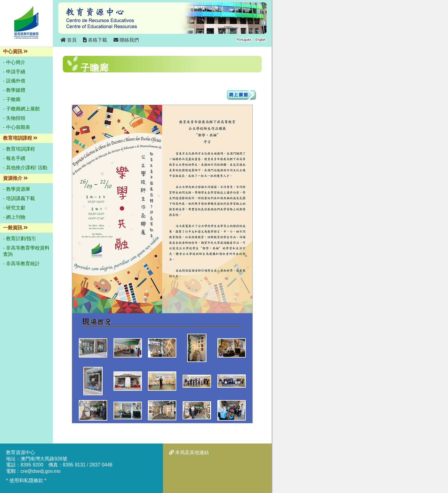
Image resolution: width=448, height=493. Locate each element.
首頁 (69, 40)
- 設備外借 (14, 81)
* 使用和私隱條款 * (26, 480)
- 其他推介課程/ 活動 (25, 168)
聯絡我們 (126, 40)
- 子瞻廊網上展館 (21, 109)
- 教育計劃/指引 (20, 239)
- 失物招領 (14, 118)
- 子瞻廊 (12, 99)
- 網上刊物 (14, 217)
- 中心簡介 (14, 62)
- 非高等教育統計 (21, 264)
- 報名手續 (14, 158)
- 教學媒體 (14, 90)
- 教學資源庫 (17, 189)
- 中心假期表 (17, 127)
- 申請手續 (14, 72)
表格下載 (95, 40)
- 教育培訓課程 (19, 149)
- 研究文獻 (14, 208)
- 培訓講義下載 (19, 198)
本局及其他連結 (189, 452)
